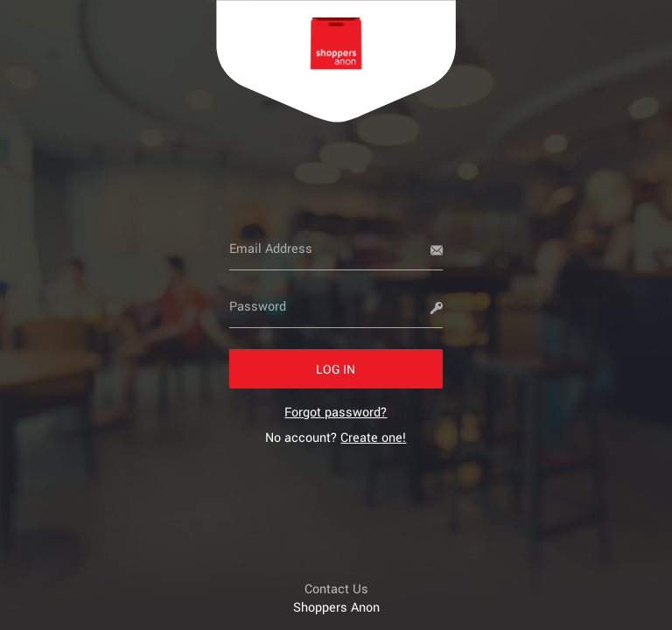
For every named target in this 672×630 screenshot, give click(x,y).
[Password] (336, 306)
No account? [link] (336, 437)
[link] (336, 412)
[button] (336, 369)
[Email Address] (336, 248)
